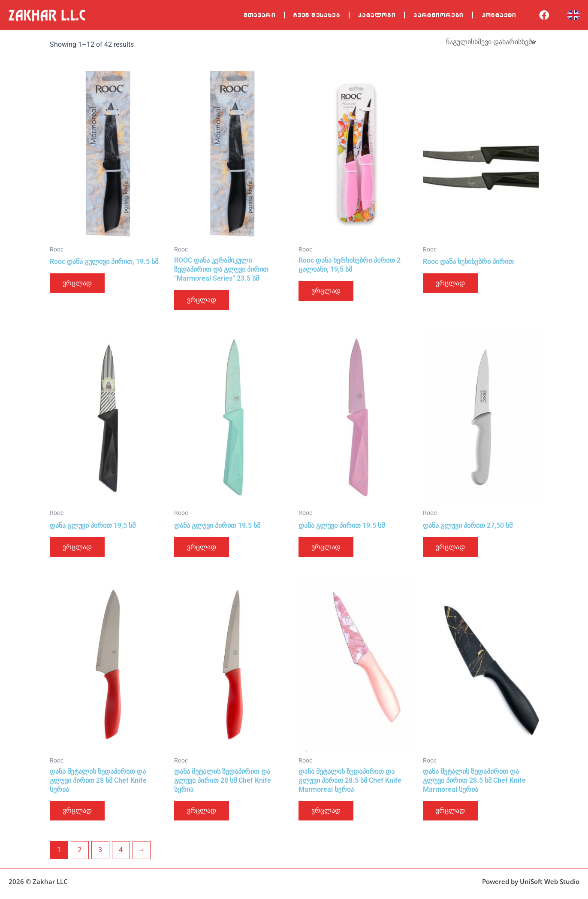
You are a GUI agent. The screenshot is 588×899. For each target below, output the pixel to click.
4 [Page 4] (121, 850)
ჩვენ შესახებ (317, 15)
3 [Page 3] (100, 850)
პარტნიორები (438, 15)
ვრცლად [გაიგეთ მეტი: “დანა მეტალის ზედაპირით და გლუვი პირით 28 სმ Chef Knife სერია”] (77, 810)
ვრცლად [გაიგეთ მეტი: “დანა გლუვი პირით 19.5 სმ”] (202, 547)
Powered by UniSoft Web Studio (531, 881)
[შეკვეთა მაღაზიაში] (491, 42)
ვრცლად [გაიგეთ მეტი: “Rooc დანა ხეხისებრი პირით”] (450, 283)
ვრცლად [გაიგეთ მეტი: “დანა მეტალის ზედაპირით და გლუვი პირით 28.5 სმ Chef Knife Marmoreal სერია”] (326, 810)
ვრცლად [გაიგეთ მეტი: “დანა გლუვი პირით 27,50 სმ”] (450, 547)
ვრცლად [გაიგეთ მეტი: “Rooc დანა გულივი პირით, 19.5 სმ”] (77, 283)
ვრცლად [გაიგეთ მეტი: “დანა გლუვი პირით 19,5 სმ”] (77, 547)
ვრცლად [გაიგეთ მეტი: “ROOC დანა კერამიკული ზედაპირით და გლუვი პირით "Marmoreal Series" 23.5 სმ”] (202, 300)
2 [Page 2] (80, 850)
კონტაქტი (499, 15)
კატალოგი (377, 15)
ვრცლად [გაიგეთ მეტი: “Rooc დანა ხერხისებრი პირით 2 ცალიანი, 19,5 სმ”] (326, 291)
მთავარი (259, 15)
